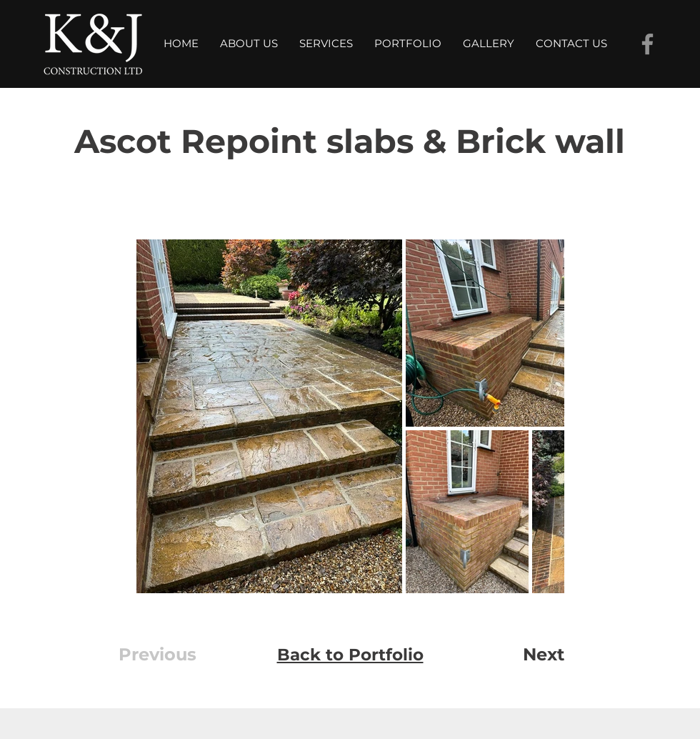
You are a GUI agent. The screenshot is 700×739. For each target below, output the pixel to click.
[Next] (518, 655)
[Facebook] (647, 44)
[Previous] (169, 655)
